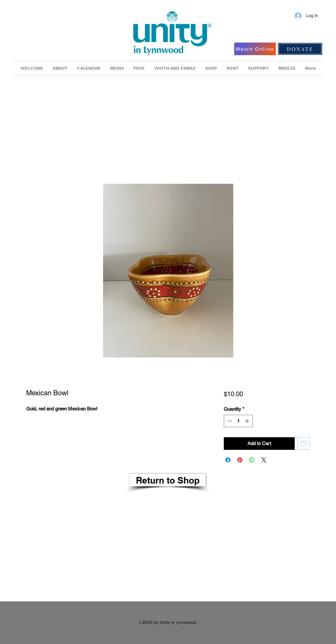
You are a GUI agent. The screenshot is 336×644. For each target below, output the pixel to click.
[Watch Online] (255, 49)
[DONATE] (300, 49)
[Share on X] (264, 460)
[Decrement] (229, 421)
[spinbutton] (238, 421)
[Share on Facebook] (228, 460)
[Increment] (248, 421)
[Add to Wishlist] (304, 444)
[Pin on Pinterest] (240, 460)
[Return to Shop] (168, 480)
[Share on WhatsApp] (252, 460)
